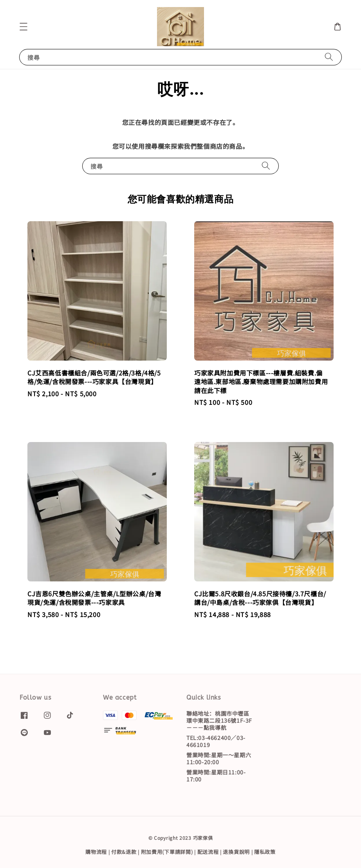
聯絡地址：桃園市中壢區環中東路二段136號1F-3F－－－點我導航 (219, 721)
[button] (23, 27)
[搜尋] (329, 57)
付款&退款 (124, 852)
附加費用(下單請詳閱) (167, 852)
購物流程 (96, 852)
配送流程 (208, 852)
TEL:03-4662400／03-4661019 (216, 741)
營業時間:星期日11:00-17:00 (216, 776)
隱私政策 (265, 852)
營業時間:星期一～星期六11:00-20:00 (219, 758)
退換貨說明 (236, 852)
